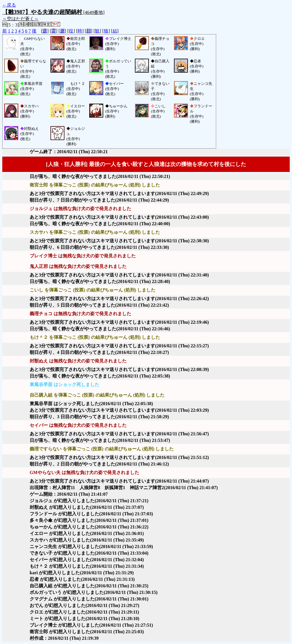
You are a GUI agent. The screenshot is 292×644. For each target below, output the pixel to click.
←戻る (9, 5)
